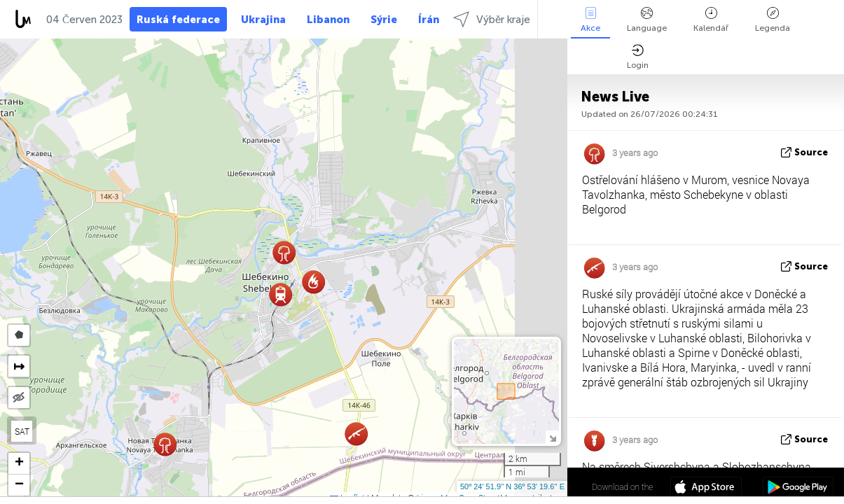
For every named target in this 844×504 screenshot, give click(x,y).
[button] (281, 294)
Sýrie (384, 20)
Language (647, 20)
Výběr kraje (492, 19)
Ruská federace (178, 20)
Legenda (773, 20)
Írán (429, 20)
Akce (590, 20)
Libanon (328, 20)
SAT (22, 431)
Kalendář (711, 20)
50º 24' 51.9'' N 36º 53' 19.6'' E (512, 486)
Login (638, 57)
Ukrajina (263, 20)
